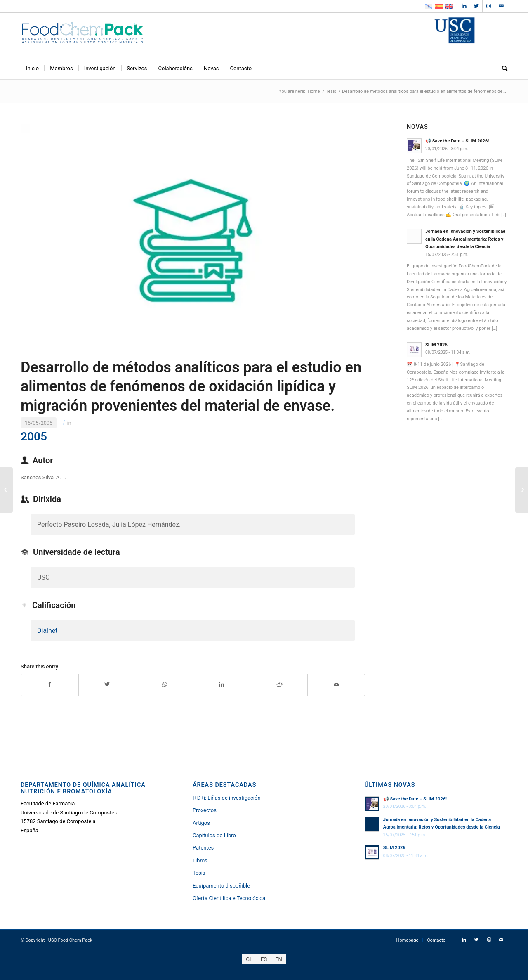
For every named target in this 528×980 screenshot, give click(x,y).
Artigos (201, 823)
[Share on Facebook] (50, 685)
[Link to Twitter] (476, 6)
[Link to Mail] (501, 6)
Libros (200, 860)
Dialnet (47, 631)
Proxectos (205, 810)
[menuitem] (32, 69)
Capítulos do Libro (214, 835)
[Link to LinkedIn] (464, 6)
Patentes (203, 848)
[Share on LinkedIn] (222, 685)
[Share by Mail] (336, 685)
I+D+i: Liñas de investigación (227, 798)
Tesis (199, 873)
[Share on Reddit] (279, 685)
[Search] (502, 69)
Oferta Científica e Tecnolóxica (229, 898)
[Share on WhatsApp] (165, 685)
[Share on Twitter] (107, 685)
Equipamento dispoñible (221, 886)
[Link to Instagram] (489, 6)
